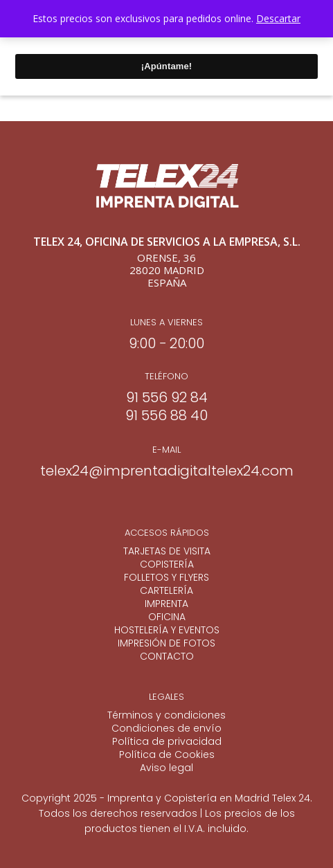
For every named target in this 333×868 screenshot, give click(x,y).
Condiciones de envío (166, 729)
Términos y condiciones (166, 715)
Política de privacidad (167, 742)
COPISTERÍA (167, 564)
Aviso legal (166, 768)
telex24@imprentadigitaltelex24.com (167, 471)
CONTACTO (167, 657)
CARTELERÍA (166, 591)
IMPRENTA (166, 604)
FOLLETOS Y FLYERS (166, 578)
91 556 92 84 (167, 397)
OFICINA (167, 617)
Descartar (278, 18)
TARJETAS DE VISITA (167, 551)
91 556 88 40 (166, 415)
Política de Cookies (167, 755)
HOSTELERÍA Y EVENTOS (167, 630)
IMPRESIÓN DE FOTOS (166, 643)
